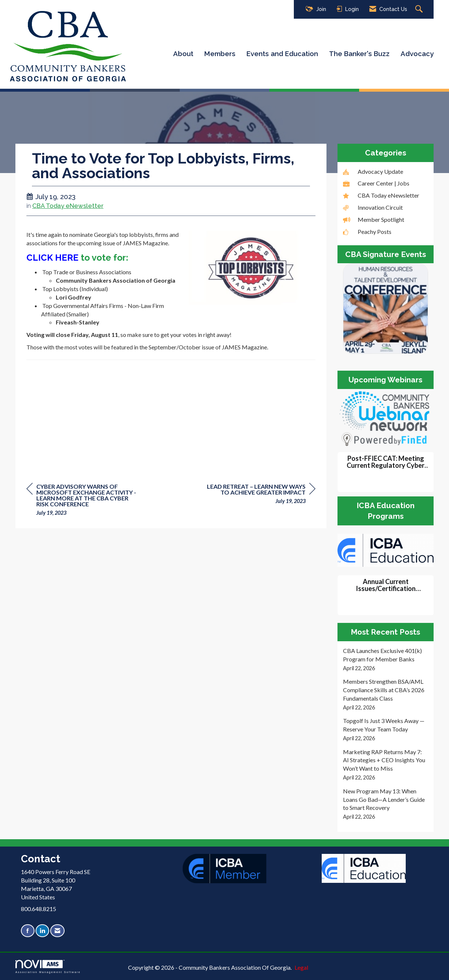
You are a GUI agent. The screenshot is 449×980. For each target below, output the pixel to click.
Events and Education (282, 54)
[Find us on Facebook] (28, 931)
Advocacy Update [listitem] (373, 171)
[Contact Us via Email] (57, 931)
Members (220, 54)
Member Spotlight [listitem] (374, 219)
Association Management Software (48, 967)
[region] (260, 495)
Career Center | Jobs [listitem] (376, 183)
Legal (301, 967)
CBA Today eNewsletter (68, 206)
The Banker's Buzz (359, 54)
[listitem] (386, 659)
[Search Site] (420, 9)
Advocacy (417, 54)
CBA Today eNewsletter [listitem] (381, 195)
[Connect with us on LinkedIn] (42, 931)
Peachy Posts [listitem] (367, 232)
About (183, 54)
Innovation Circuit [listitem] (373, 207)
